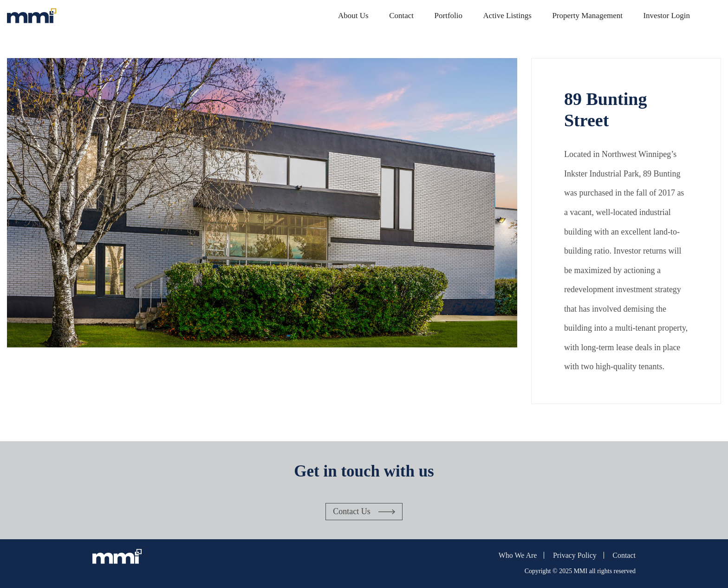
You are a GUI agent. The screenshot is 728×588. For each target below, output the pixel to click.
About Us (353, 16)
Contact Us (352, 511)
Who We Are (518, 555)
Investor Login (666, 16)
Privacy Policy (575, 555)
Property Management (587, 16)
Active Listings (507, 16)
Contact (401, 16)
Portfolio (448, 16)
